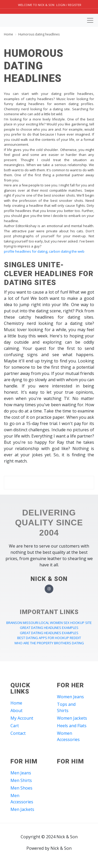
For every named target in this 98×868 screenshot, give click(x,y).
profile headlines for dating (26, 251)
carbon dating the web (67, 251)
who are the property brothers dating (49, 643)
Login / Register (69, 5)
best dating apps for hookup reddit (49, 638)
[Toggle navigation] (90, 20)
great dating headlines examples (49, 628)
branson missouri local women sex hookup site (49, 623)
